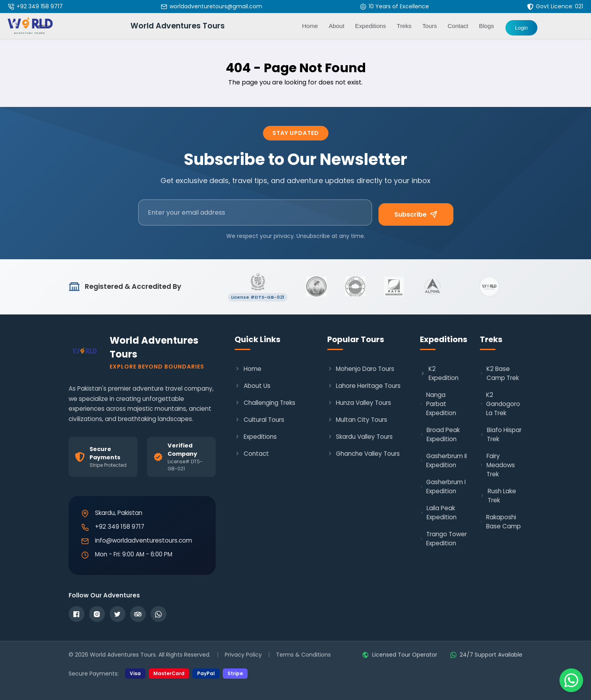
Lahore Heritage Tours (364, 386)
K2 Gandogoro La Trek (500, 404)
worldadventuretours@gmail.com (216, 6)
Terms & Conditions (303, 655)
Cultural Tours (259, 420)
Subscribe (416, 214)
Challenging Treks (265, 403)
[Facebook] (76, 614)
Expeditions (255, 437)
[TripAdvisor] (138, 614)
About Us (252, 386)
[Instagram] (97, 614)
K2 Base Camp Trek (499, 373)
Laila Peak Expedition (438, 513)
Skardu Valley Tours (360, 437)
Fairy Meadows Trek (497, 465)
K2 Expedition (439, 373)
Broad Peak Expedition (440, 434)
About (337, 26)
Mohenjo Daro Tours (361, 369)
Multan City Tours (357, 420)
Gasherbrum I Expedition (443, 487)
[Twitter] (117, 614)
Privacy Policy (243, 655)
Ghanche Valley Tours (364, 454)
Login (521, 28)
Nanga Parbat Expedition (438, 404)
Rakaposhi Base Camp (500, 522)
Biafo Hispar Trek (501, 434)
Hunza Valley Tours (359, 403)
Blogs (487, 26)
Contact (458, 26)
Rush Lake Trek (498, 496)
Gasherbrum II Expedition (443, 460)
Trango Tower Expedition (443, 539)
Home (310, 26)
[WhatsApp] (158, 614)
